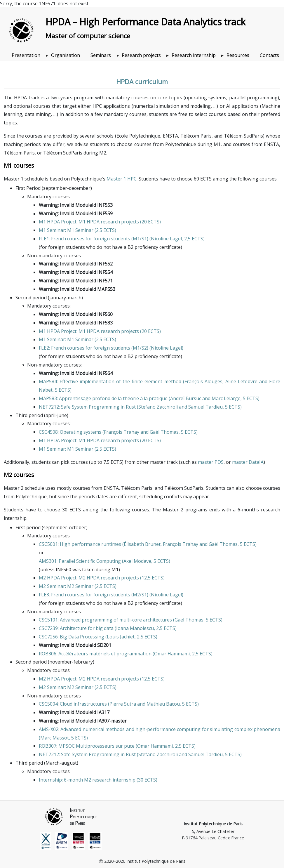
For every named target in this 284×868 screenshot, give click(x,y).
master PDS (211, 462)
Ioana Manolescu (135, 628)
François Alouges (203, 381)
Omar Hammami (172, 654)
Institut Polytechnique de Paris (213, 824)
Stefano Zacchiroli (158, 407)
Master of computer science (88, 36)
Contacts (269, 55)
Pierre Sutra (123, 704)
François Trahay (122, 432)
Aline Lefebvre (241, 381)
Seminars (101, 55)
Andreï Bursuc (186, 398)
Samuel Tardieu (205, 407)
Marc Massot (55, 738)
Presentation (26, 55)
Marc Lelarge (226, 398)
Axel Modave (137, 561)
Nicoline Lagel (166, 239)
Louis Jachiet (121, 637)
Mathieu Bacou (163, 704)
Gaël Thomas (164, 432)
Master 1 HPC (122, 179)
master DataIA (248, 462)
